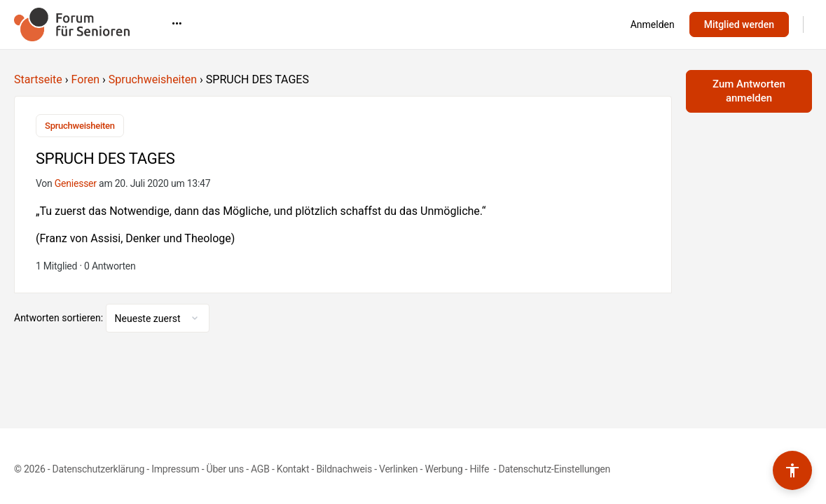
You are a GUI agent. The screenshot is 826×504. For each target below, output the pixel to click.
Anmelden (653, 24)
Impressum (175, 469)
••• (557, 24)
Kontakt (293, 469)
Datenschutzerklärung (98, 469)
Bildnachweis (344, 469)
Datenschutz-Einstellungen (554, 469)
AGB (260, 469)
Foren (85, 79)
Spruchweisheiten (153, 79)
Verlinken (398, 469)
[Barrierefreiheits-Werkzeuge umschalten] (792, 470)
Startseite (38, 79)
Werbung (443, 469)
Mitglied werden (739, 24)
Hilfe (480, 469)
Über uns (225, 469)
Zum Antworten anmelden (749, 91)
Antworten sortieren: (60, 318)
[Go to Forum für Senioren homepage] (72, 23)
